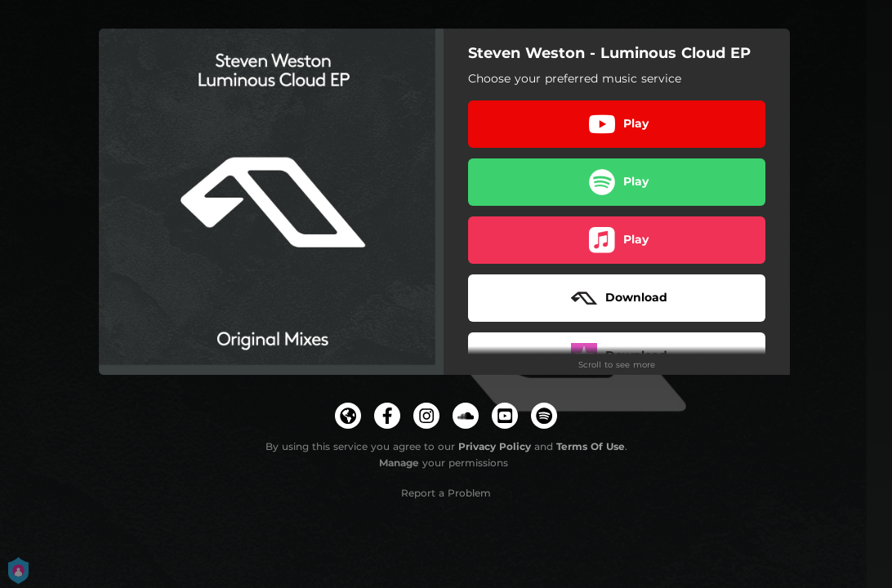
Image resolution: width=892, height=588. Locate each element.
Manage (399, 463)
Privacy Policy (495, 446)
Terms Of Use (591, 446)
